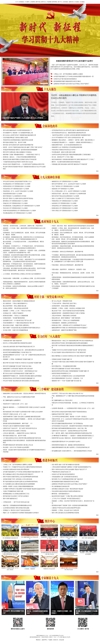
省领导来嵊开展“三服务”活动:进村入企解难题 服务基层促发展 (22, 417)
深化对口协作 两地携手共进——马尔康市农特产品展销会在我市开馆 (24, 164)
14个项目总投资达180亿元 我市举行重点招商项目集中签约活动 (22, 438)
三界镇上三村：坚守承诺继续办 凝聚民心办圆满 (68, 74)
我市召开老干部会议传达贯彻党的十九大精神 (65, 196)
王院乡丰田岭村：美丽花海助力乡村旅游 (64, 316)
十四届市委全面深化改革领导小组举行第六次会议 (18, 162)
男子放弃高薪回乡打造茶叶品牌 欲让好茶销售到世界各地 (20, 482)
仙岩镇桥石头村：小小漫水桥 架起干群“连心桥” (17, 320)
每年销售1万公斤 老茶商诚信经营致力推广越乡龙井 (67, 479)
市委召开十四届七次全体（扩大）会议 (15, 414)
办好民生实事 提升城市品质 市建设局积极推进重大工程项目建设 (71, 155)
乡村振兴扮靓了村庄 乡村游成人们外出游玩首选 (17, 479)
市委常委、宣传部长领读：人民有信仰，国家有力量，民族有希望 (23, 226)
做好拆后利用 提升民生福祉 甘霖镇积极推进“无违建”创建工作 (70, 371)
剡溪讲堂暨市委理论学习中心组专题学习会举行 (66, 442)
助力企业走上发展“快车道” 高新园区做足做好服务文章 (19, 135)
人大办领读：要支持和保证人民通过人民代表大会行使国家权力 (22, 274)
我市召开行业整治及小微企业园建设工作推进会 (17, 152)
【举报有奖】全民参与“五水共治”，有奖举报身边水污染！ (21, 371)
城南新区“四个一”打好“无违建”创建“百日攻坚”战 (66, 381)
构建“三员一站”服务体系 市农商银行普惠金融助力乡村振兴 (21, 513)
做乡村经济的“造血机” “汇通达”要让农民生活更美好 (67, 496)
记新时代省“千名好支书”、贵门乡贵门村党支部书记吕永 (20, 428)
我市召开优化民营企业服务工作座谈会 (15, 431)
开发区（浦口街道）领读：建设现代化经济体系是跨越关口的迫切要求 (73, 226)
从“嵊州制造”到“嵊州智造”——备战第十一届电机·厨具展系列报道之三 (73, 436)
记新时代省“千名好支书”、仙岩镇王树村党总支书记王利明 (69, 431)
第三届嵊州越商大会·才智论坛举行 (62, 400)
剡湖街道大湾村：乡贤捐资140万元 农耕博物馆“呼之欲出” (69, 325)
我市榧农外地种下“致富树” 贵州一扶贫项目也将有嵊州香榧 (70, 505)
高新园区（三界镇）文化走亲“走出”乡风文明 (65, 510)
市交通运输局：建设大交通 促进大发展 (63, 152)
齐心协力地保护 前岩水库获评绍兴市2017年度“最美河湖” (69, 352)
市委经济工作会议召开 (49, 569)
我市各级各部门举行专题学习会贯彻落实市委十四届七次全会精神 (23, 412)
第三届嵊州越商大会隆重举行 (12, 400)
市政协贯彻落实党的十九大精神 (12, 194)
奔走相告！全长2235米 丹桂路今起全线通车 (16, 447)
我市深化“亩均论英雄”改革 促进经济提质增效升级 (18, 145)
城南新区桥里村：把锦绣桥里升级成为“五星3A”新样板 (68, 313)
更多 (97, 171)
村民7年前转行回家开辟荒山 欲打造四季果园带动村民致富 (21, 477)
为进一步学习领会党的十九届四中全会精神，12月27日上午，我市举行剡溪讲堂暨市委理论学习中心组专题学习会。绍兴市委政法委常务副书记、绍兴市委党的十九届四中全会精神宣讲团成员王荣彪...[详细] (74, 67)
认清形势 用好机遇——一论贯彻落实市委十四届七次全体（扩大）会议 (73, 408)
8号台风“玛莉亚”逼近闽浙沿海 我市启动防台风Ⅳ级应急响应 (21, 381)
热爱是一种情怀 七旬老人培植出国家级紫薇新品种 (18, 486)
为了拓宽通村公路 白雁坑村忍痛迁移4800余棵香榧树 (19, 484)
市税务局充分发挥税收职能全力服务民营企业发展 (18, 140)
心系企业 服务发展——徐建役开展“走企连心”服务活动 (19, 433)
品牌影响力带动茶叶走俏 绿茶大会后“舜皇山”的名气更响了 (71, 84)
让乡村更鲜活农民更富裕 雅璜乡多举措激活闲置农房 (69, 553)
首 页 (17, 2)
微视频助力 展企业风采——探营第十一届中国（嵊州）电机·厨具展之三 (73, 140)
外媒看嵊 (49, 2)
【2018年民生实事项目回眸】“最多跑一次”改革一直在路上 (69, 417)
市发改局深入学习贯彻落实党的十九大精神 (16, 189)
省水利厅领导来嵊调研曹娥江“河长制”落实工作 (17, 352)
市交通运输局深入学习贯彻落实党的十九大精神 (17, 213)
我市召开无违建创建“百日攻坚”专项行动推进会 (66, 369)
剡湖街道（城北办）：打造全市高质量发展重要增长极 (19, 157)
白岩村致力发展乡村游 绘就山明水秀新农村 (16, 469)
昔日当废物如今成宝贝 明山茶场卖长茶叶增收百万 (18, 474)
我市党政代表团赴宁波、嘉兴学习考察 (15, 142)
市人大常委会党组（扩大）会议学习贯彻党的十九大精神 (69, 191)
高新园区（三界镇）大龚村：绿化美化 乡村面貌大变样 (68, 308)
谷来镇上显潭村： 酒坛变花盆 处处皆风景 (16, 308)
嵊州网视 (55, 2)
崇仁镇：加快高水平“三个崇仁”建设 (62, 157)
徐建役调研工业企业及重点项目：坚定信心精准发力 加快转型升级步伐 (24, 393)
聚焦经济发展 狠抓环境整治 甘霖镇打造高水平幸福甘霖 (20, 159)
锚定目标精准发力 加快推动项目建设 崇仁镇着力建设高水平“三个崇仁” (73, 159)
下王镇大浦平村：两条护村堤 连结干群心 (64, 303)
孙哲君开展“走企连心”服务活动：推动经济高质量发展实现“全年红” (72, 438)
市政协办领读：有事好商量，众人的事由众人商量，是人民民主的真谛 (24, 278)
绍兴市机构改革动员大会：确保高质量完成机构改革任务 (69, 133)
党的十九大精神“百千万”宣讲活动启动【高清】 (66, 198)
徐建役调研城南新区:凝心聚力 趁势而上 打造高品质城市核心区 (71, 447)
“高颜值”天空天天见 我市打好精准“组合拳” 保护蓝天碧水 (69, 350)
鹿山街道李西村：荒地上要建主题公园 (15, 306)
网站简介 (38, 640)
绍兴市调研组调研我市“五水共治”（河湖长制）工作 (67, 378)
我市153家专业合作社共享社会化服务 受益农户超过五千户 (69, 469)
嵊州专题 (38, 2)
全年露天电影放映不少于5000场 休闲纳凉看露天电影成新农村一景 (74, 76)
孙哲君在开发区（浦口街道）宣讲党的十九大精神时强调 (69, 194)
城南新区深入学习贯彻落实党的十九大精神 (65, 181)
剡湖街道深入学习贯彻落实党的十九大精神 (65, 208)
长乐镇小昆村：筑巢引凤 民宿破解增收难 (15, 330)
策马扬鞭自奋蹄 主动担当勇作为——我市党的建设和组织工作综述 (72, 451)
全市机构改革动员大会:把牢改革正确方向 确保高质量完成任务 (70, 130)
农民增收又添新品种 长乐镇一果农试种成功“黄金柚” (67, 489)
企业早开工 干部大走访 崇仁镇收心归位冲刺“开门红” (68, 393)
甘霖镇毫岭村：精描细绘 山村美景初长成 (64, 323)
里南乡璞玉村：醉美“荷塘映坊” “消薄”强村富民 (66, 318)
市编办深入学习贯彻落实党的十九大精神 (15, 203)
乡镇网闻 (33, 2)
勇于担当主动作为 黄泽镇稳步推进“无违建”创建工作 (19, 373)
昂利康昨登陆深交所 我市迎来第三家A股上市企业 (18, 445)
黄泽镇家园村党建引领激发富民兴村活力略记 (67, 81)
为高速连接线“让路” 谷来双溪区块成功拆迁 (65, 477)
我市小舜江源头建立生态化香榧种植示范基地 (65, 513)
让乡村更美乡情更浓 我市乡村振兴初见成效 (16, 508)
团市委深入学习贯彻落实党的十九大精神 (15, 201)
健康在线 (71, 2)
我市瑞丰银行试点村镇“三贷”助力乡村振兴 (16, 496)
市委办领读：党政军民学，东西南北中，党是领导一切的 (69, 269)
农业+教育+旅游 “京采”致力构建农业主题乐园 (66, 465)
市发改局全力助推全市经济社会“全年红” (64, 150)
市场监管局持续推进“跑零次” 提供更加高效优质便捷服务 (20, 150)
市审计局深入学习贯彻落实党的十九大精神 (65, 211)
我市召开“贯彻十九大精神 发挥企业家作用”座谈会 (18, 198)
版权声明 (44, 640)
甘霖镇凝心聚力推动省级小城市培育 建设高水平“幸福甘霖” (70, 164)
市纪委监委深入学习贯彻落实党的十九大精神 (17, 184)
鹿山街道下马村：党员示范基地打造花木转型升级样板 (68, 311)
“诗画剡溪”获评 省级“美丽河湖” (12, 341)
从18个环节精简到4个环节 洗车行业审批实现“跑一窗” (68, 138)
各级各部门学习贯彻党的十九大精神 (63, 189)
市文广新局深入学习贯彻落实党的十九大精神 (65, 186)
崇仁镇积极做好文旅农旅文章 (61, 486)
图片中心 (60, 2)
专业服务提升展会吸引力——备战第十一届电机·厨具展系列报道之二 (72, 142)
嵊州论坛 (44, 2)
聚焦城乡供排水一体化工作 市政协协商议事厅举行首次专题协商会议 (72, 341)
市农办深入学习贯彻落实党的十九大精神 (15, 208)
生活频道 (82, 2)
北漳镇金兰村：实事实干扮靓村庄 (13, 313)
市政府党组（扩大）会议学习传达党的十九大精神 (18, 191)
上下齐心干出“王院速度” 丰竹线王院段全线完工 (66, 499)
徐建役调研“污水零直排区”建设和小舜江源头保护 (18, 369)
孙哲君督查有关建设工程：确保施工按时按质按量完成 (68, 445)
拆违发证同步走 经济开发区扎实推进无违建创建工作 (19, 378)
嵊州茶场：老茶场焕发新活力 (61, 494)
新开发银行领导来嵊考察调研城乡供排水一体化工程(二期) (69, 428)
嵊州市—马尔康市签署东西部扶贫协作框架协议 (66, 162)
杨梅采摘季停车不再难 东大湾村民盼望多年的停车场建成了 (70, 328)
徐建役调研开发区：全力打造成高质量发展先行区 (67, 145)
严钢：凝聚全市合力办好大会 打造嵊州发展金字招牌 (19, 397)
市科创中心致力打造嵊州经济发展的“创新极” (17, 426)
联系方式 (56, 640)
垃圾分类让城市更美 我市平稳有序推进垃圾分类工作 (19, 347)
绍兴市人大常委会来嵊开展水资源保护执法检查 (17, 343)
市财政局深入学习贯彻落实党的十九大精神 (65, 201)
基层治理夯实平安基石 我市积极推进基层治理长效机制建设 (70, 343)
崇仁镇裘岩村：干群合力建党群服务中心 (15, 303)
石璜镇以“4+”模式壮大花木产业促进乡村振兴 (17, 510)
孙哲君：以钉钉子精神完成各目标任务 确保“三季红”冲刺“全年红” (23, 147)
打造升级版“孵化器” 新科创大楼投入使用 (15, 138)
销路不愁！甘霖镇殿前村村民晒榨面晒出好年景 (17, 505)
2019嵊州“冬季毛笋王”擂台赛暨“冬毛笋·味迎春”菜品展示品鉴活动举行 (24, 489)
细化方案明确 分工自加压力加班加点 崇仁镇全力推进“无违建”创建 (72, 356)
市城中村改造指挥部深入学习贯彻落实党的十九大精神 (19, 211)
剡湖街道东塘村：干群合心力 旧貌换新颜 (15, 316)
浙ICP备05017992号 (65, 637)
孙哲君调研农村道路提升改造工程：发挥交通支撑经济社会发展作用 (23, 350)
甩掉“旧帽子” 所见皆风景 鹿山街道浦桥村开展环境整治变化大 (22, 328)
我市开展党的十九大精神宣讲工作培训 (15, 196)
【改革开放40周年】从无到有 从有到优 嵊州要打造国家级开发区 (71, 135)
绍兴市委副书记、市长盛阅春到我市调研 (64, 366)
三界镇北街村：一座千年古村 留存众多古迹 (16, 502)
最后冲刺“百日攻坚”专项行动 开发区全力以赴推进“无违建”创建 (22, 363)
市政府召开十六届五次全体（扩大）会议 (15, 404)
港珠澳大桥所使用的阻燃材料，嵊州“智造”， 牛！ (18, 423)
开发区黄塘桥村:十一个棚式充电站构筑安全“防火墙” (19, 323)
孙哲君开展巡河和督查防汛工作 (61, 373)
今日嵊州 (27, 2)
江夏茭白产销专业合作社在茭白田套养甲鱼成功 (66, 508)
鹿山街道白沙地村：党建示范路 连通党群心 (16, 325)
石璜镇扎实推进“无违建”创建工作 (62, 359)
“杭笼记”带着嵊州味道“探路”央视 (13, 491)
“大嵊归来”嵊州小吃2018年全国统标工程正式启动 (69, 569)
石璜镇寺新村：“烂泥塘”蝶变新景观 (14, 318)
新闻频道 (22, 2)
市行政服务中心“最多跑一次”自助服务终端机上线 (18, 133)
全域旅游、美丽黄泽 (30, 569)
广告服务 (50, 640)
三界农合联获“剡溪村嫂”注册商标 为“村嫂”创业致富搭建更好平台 (71, 467)
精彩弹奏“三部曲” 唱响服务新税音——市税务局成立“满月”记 (21, 155)
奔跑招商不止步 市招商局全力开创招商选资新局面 (67, 147)
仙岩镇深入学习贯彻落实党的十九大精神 (64, 203)
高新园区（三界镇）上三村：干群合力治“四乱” (17, 311)
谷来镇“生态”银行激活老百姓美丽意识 (65, 79)
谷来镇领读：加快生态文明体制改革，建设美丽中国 (67, 252)
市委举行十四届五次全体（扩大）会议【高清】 (10, 569)
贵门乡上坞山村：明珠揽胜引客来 (62, 301)
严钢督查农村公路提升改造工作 (61, 472)
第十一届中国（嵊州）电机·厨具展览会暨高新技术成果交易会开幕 (72, 433)
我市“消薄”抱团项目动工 (10, 499)
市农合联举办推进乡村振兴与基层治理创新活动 (66, 491)
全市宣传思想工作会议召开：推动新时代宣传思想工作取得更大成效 (72, 426)
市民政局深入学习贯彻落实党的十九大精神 (65, 206)
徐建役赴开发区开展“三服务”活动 (62, 414)
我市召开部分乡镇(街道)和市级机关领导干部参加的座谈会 (69, 412)
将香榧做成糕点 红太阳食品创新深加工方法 (16, 494)
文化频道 (77, 2)
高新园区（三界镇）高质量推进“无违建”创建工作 (18, 359)
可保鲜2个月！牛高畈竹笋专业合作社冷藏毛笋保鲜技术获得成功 (22, 467)
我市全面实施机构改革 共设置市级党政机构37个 (17, 130)
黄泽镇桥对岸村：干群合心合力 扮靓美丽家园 (66, 320)
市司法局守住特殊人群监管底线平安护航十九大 (17, 181)
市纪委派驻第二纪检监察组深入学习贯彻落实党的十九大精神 (21, 206)
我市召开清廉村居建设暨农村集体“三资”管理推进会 (67, 423)
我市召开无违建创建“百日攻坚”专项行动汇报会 (17, 366)
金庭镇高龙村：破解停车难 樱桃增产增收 (64, 330)
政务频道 (66, 2)
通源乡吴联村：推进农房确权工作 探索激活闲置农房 (19, 301)
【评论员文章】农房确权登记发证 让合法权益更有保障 (68, 376)
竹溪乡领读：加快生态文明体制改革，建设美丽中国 (67, 265)
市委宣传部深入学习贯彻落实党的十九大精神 (17, 186)
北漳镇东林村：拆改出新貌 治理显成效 (63, 306)
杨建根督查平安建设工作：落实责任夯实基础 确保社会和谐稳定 (22, 376)
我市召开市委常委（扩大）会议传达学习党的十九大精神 (69, 184)
